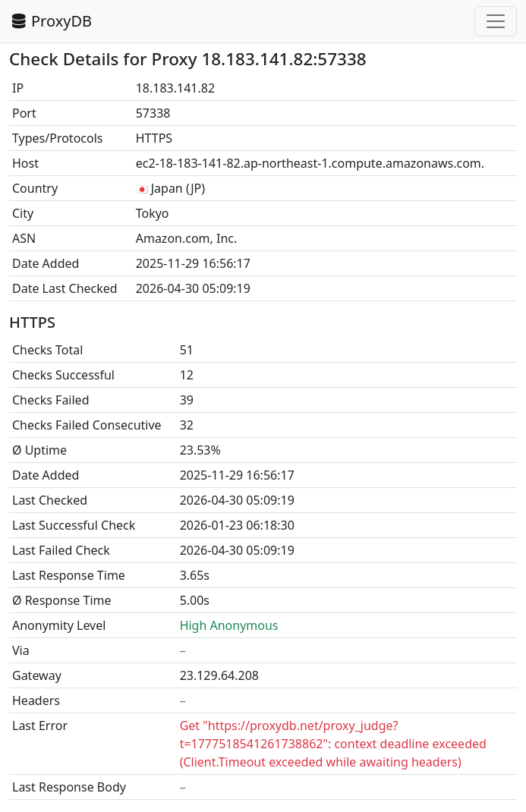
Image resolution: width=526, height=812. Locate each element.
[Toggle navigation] (496, 21)
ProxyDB (50, 21)
